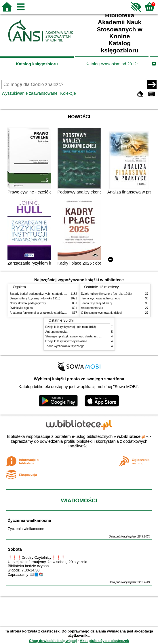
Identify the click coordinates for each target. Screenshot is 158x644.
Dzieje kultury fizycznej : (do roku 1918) (35, 298)
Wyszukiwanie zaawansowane (29, 93)
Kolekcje (68, 93)
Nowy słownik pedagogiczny (28, 303)
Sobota (15, 549)
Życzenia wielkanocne (29, 520)
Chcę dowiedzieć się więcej (53, 641)
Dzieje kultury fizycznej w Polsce (66, 341)
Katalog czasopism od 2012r (112, 64)
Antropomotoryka (92, 308)
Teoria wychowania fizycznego (101, 298)
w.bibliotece (131, 436)
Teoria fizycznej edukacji (97, 303)
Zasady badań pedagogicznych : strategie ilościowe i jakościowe (51, 294)
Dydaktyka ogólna (21, 308)
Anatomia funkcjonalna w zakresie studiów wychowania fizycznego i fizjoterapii (60, 313)
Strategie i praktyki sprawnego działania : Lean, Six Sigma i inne (87, 336)
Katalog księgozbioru (37, 64)
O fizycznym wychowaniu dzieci (101, 313)
